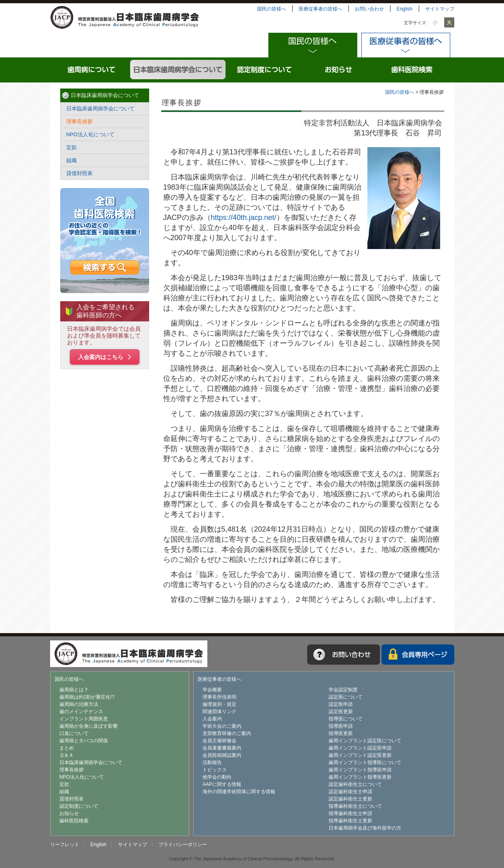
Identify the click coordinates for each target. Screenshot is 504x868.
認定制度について (265, 70)
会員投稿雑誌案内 (222, 755)
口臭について (74, 733)
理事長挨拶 (79, 121)
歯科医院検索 (412, 70)
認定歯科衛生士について (355, 784)
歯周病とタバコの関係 (84, 741)
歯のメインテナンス (81, 712)
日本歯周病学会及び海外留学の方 (365, 828)
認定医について (346, 697)
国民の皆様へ (272, 9)
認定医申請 (341, 704)
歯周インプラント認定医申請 (360, 748)
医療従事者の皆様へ (321, 9)
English (404, 9)
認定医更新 (341, 712)
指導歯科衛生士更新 (350, 821)
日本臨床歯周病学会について (178, 70)
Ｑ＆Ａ (66, 755)
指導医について (346, 719)
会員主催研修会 (219, 741)
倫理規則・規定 (219, 704)
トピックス (215, 770)
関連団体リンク (219, 712)
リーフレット (65, 845)
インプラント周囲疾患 (84, 719)
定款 (72, 147)
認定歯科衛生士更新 (350, 799)
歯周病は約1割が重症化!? (87, 697)
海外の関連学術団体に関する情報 (239, 792)
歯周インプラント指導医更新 (360, 777)
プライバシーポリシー (183, 845)
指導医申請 (341, 726)
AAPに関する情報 (222, 784)
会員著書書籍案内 (222, 748)
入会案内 (212, 719)
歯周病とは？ (74, 690)
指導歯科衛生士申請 (350, 813)
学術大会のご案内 (222, 726)
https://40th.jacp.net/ (244, 218)
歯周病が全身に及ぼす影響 (89, 726)
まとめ (67, 748)
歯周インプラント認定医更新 (360, 755)
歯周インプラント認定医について (365, 741)
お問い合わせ (369, 9)
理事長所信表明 (219, 697)
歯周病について (92, 70)
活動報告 (212, 762)
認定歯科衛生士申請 (350, 792)
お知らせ (339, 70)
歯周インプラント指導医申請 (360, 770)
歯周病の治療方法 (79, 704)
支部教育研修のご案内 (227, 733)
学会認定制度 (343, 690)
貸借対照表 (79, 173)
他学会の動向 (217, 777)
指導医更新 (341, 733)
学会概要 (212, 690)
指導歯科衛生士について (355, 806)
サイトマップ (440, 9)
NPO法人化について (90, 134)
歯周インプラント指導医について (365, 762)
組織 (72, 160)
